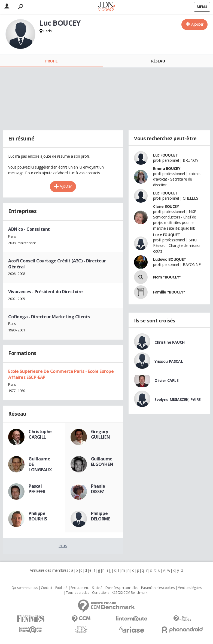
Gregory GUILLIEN (101, 434)
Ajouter (197, 24)
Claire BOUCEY (166, 206)
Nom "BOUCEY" (167, 277)
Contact (46, 588)
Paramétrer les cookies (158, 588)
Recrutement (80, 588)
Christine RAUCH (170, 342)
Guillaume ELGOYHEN (102, 462)
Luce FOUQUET (167, 235)
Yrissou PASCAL (169, 361)
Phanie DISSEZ (98, 489)
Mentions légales (190, 588)
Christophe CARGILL (40, 434)
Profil (51, 61)
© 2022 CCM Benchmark (130, 593)
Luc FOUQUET (165, 155)
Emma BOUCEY (167, 168)
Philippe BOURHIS (38, 516)
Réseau (158, 61)
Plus (63, 546)
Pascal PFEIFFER (37, 489)
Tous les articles (77, 593)
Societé (97, 588)
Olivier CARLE (167, 380)
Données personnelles (122, 588)
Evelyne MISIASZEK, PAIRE (178, 399)
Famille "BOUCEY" (169, 292)
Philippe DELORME (101, 516)
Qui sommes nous (25, 588)
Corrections (101, 593)
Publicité (61, 588)
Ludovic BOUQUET (170, 259)
